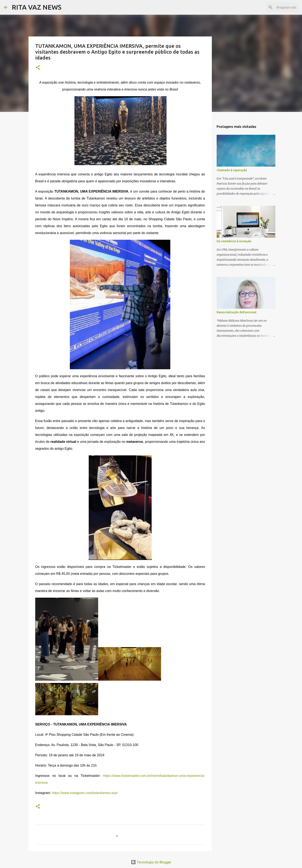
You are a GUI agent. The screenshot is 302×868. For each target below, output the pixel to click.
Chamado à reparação (232, 170)
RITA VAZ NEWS (37, 7)
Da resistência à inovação (234, 241)
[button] (38, 68)
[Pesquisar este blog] (277, 7)
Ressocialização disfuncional (236, 312)
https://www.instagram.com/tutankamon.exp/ (85, 793)
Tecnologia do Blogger (151, 862)
